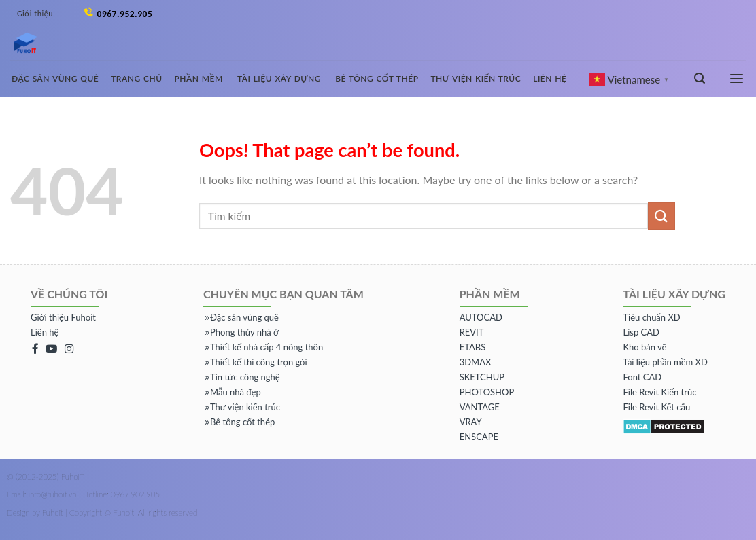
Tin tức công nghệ (242, 377)
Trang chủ (136, 78)
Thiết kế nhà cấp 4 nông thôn (264, 347)
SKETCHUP (482, 377)
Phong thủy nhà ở (242, 332)
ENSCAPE (479, 437)
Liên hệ (550, 78)
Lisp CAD (641, 332)
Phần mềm (199, 78)
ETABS (473, 347)
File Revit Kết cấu (656, 407)
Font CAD (642, 377)
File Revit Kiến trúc (659, 392)
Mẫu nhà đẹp (233, 392)
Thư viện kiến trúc (476, 78)
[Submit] (661, 216)
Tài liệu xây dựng (279, 78)
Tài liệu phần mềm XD (665, 362)
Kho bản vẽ (645, 347)
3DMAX (476, 362)
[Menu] (737, 78)
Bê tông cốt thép (377, 78)
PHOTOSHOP (487, 392)
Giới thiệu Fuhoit (63, 317)
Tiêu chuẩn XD (651, 317)
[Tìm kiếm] (700, 78)
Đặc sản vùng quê (55, 78)
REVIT (472, 332)
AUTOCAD (481, 317)
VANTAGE (480, 407)
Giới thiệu (35, 14)
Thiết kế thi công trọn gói (256, 362)
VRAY (471, 422)
